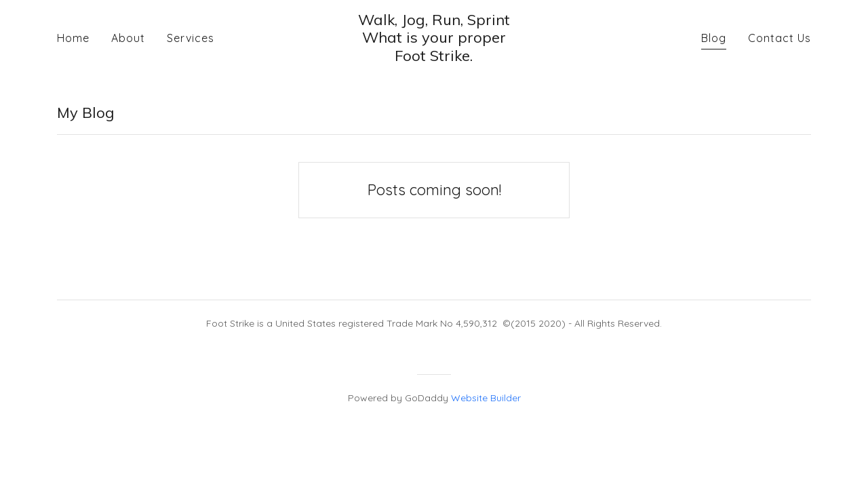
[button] (434, 38)
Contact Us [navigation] (780, 38)
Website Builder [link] (486, 398)
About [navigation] (128, 38)
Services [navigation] (191, 38)
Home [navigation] (73, 38)
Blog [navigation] (714, 38)
